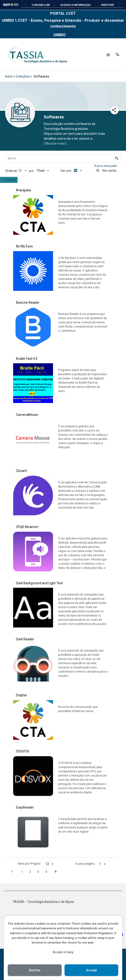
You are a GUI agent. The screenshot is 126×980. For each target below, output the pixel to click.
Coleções (23, 76)
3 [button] (38, 872)
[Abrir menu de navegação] (108, 55)
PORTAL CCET (63, 13)
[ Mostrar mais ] (55, 143)
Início (9, 76)
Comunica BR (41, 5)
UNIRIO (63, 34)
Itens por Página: (29, 863)
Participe (108, 5)
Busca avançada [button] (106, 166)
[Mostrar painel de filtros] (9, 180)
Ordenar (11, 171)
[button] (117, 55)
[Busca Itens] (63, 158)
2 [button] (30, 872)
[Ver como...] (107, 171)
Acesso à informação (75, 5)
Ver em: (66, 171)
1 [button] (22, 872)
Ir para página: (85, 863)
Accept (91, 970)
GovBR (11, 5)
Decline (35, 970)
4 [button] (46, 872)
